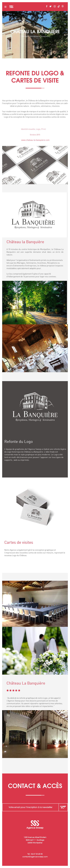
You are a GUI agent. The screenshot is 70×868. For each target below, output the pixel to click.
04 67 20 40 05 (37, 854)
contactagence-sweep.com (35, 857)
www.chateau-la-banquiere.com (39, 140)
